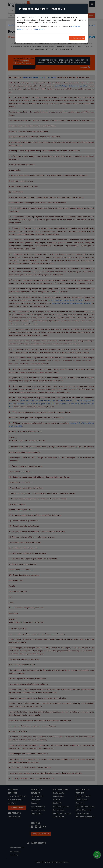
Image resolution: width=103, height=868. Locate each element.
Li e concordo (77, 38)
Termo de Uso (39, 29)
